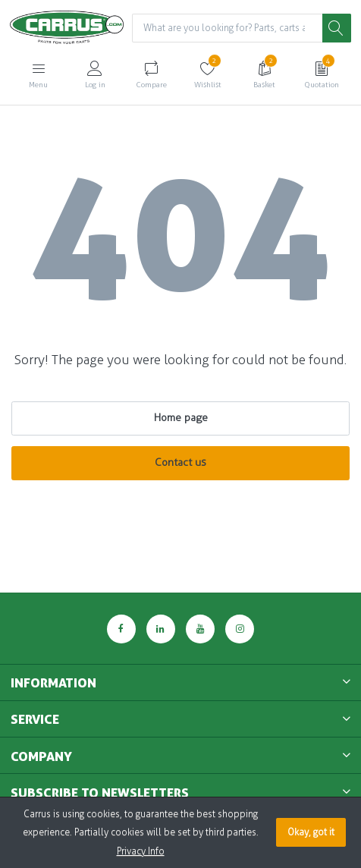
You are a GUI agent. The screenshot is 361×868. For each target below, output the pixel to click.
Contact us (180, 462)
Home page (181, 418)
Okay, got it (311, 832)
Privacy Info (141, 851)
